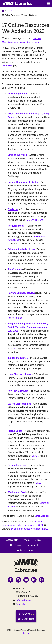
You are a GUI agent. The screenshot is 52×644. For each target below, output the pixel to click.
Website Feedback (26, 550)
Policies (38, 540)
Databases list (42, 516)
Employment (32, 545)
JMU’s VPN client (34, 220)
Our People (16, 545)
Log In (26, 633)
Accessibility (12, 540)
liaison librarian (15, 318)
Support (26, 616)
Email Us (20, 604)
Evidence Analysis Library (21, 249)
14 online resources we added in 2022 (30, 529)
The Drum (13, 209)
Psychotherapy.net (17, 465)
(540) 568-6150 (24, 600)
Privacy (26, 540)
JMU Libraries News (30, 42)
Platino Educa (15, 431)
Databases (7, 66)
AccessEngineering (18, 94)
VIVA (13, 349)
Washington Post (17, 492)
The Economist (16, 226)
